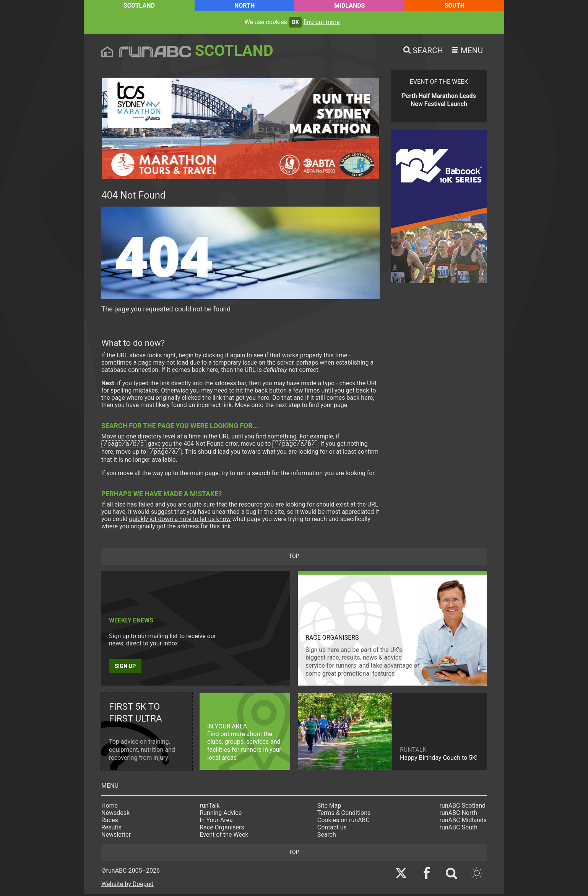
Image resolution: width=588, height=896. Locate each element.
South (454, 6)
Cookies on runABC (344, 822)
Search (327, 837)
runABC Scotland (463, 808)
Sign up (125, 669)
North (244, 6)
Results (111, 830)
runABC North (458, 815)
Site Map (329, 808)
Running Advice (221, 815)
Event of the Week (224, 837)
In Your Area (216, 822)
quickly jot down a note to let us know (180, 521)
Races (110, 822)
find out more (322, 22)
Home (110, 808)
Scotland (139, 6)
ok (295, 22)
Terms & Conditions (344, 815)
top (294, 558)
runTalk (210, 808)
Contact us (332, 830)
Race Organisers (222, 830)
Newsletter (116, 837)
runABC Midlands (463, 822)
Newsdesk (115, 815)
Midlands (349, 6)
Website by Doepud (128, 886)
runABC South (459, 830)
